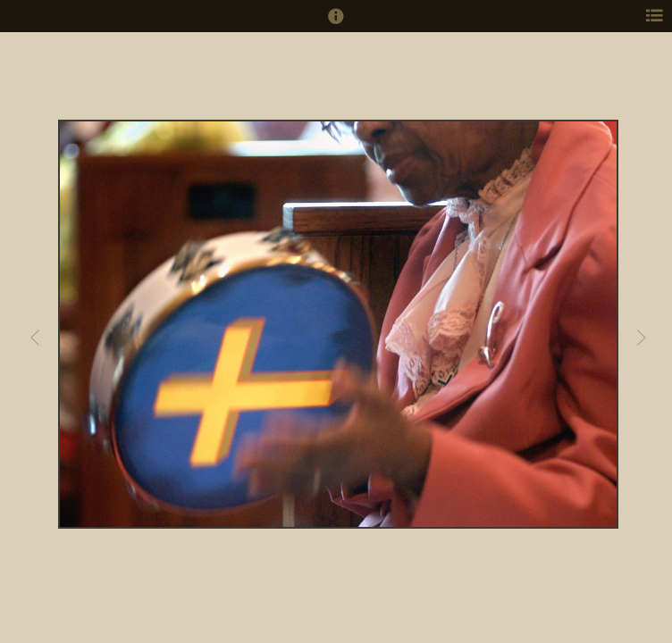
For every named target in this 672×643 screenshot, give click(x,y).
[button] (336, 24)
